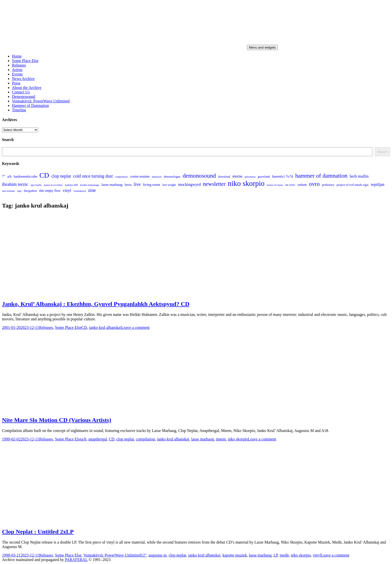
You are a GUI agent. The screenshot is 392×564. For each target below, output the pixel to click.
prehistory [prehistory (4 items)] (328, 185)
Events (17, 74)
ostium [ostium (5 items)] (302, 185)
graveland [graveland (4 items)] (264, 177)
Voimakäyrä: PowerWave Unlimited (41, 101)
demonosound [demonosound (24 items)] (199, 176)
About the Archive (27, 88)
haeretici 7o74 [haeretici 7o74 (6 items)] (282, 176)
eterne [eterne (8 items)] (237, 176)
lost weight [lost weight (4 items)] (169, 185)
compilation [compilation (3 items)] (121, 177)
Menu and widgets (262, 47)
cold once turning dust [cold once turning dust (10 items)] (93, 176)
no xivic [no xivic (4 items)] (290, 185)
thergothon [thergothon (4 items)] (30, 191)
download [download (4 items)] (224, 177)
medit (284, 555)
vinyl (317, 555)
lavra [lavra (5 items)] (128, 185)
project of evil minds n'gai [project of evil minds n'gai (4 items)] (353, 185)
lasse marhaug (202, 439)
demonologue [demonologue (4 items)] (172, 177)
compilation (145, 439)
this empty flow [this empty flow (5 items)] (50, 191)
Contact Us (21, 92)
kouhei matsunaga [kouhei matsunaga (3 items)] (90, 185)
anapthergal (98, 439)
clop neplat (125, 439)
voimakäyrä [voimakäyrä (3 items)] (80, 191)
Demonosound (24, 97)
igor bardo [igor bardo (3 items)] (36, 185)
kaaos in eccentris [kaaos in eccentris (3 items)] (53, 185)
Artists (17, 70)
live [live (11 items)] (137, 184)
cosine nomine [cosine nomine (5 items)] (140, 176)
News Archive (23, 79)
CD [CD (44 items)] (44, 175)
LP (276, 555)
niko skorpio (238, 439)
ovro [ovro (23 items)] (314, 184)
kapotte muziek (235, 555)
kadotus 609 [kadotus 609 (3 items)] (71, 185)
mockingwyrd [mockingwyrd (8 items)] (189, 184)
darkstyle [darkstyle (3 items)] (157, 177)
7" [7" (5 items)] (3, 176)
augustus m (158, 555)
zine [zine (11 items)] (92, 190)
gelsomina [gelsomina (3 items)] (250, 177)
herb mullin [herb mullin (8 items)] (359, 176)
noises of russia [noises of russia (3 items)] (275, 185)
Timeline (19, 110)
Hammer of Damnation (30, 106)
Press (16, 83)
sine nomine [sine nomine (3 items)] (8, 191)
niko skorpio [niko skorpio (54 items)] (246, 183)
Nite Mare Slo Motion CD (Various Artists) (57, 420)
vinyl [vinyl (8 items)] (67, 190)
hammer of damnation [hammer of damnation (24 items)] (321, 176)
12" (144, 555)
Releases (19, 65)
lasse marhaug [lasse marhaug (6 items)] (112, 185)
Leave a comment (135, 327)
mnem (221, 439)
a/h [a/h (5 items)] (9, 176)
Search (382, 152)
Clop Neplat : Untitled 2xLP (38, 532)
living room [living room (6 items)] (151, 185)
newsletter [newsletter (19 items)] (214, 184)
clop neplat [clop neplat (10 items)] (61, 176)
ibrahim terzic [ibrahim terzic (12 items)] (15, 184)
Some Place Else (25, 61)
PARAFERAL (76, 560)
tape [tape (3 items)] (19, 191)
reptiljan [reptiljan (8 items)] (378, 184)
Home (17, 56)
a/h (84, 439)
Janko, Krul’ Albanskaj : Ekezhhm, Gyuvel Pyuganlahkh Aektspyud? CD (96, 304)
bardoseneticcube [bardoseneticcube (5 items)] (25, 176)
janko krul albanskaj (105, 327)
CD (84, 327)
